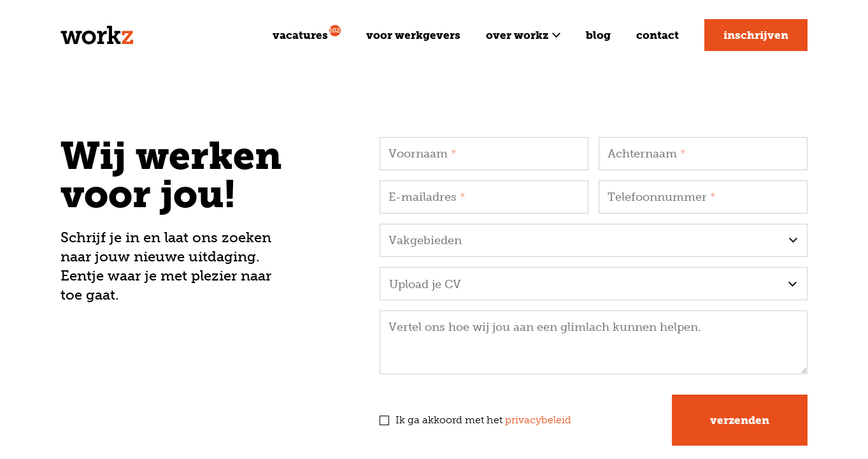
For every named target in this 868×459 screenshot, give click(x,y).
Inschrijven (756, 35)
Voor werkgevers (413, 35)
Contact (658, 35)
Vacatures (307, 33)
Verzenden (740, 420)
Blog (598, 35)
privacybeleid (538, 420)
